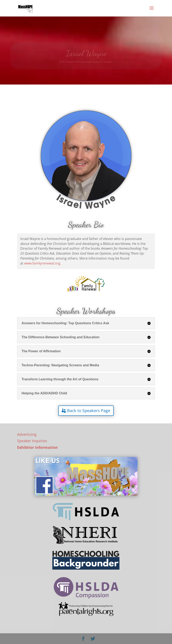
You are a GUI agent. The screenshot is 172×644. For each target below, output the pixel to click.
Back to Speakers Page (89, 411)
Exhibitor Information (37, 447)
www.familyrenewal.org (42, 263)
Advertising (27, 434)
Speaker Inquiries (32, 441)
